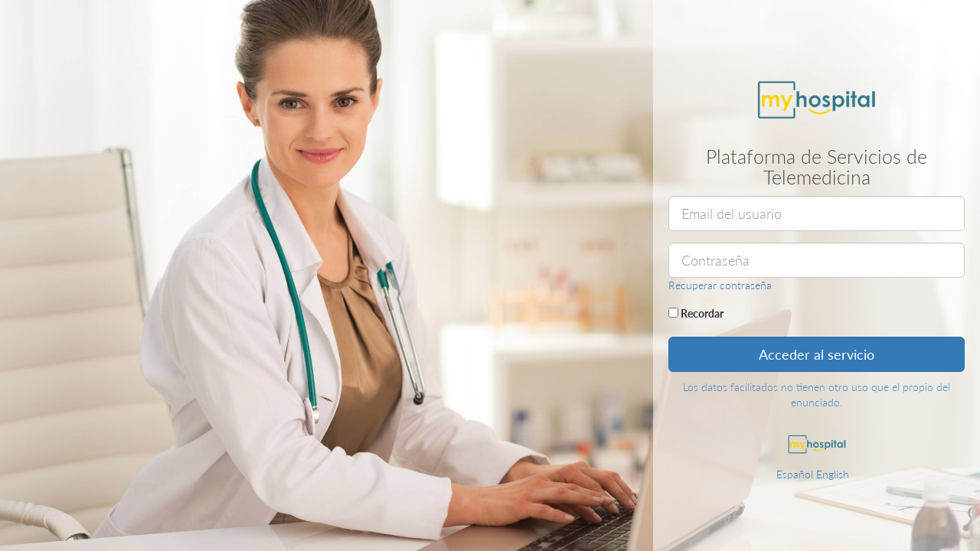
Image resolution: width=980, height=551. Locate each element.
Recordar (696, 313)
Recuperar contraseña (720, 285)
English (833, 474)
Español (795, 474)
